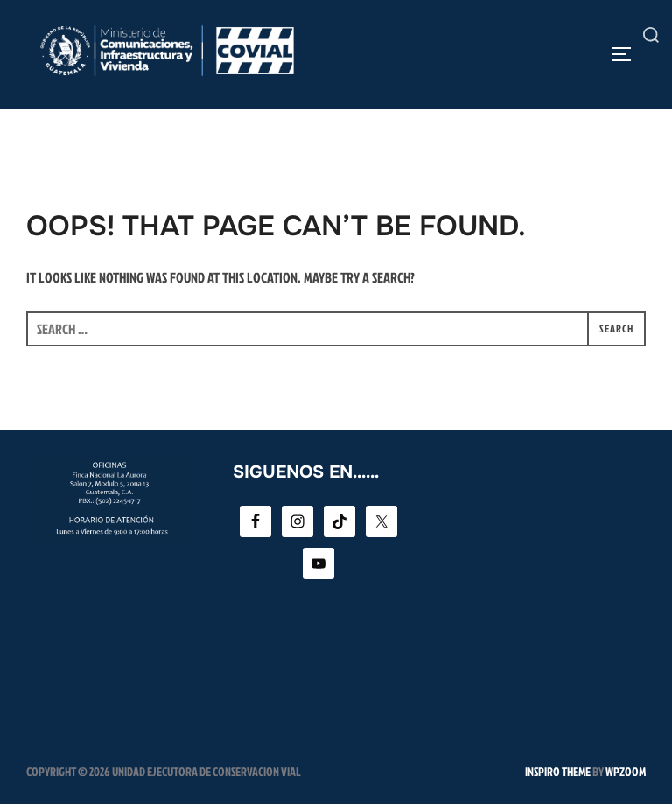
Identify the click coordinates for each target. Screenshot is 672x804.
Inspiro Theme (558, 771)
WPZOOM (626, 771)
